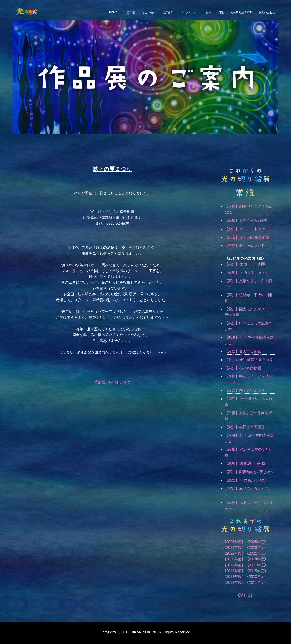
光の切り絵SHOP (241, 12)
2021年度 (257, 553)
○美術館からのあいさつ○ (112, 382)
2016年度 (234, 571)
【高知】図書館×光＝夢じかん (249, 472)
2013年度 (257, 577)
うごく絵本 (149, 12)
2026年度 (234, 542)
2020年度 (234, 559)
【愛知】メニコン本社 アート (249, 229)
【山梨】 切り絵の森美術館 (247, 237)
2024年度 (234, 548)
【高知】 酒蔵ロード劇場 (245, 264)
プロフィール (188, 12)
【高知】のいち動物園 (243, 368)
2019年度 (257, 559)
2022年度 (234, 553)
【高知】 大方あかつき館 (245, 480)
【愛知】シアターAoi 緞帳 (246, 220)
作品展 (207, 12)
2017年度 (257, 565)
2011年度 (257, 583)
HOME (113, 12)
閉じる (245, 595)
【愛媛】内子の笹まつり (245, 390)
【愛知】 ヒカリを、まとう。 (249, 272)
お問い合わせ (267, 12)
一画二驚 (130, 12)
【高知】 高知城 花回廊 (245, 464)
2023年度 (257, 548)
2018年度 (234, 565)
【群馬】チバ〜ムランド (245, 245)
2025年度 (257, 542)
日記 (221, 12)
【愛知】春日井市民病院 (245, 427)
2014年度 (234, 577)
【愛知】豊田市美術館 (243, 351)
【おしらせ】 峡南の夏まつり (249, 360)
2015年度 (257, 571)
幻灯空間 (168, 12)
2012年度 (234, 583)
